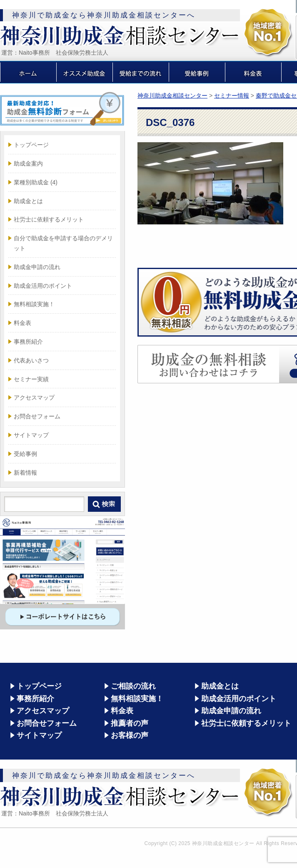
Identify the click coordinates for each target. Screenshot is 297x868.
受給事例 (25, 454)
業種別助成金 (36, 182)
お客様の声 (130, 735)
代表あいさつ (31, 360)
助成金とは (28, 201)
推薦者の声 (130, 723)
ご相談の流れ (133, 686)
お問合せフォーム (37, 416)
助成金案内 (28, 164)
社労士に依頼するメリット (49, 219)
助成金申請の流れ (37, 267)
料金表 (22, 323)
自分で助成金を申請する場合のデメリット (63, 243)
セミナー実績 (31, 379)
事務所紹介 (28, 342)
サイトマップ (31, 435)
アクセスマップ (34, 398)
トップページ (31, 145)
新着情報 (25, 473)
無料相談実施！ (34, 304)
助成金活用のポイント (43, 286)
